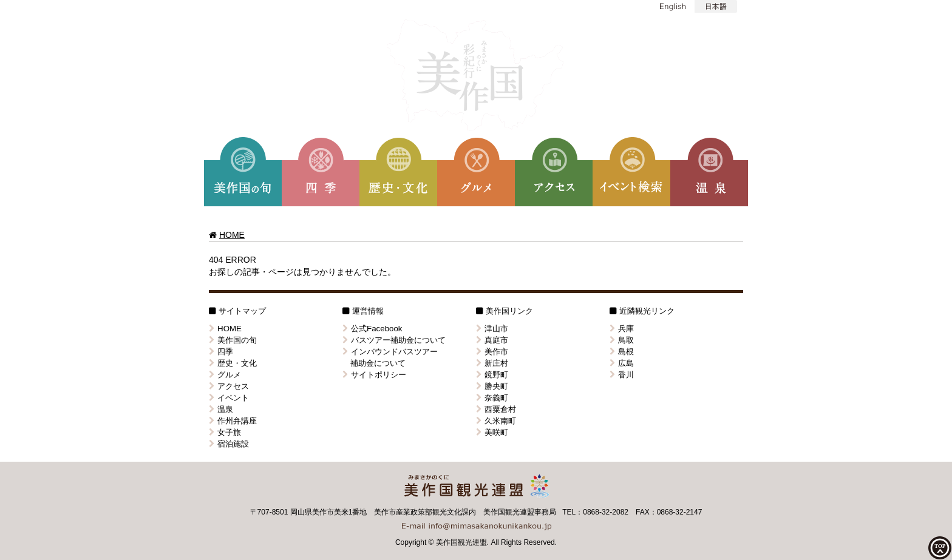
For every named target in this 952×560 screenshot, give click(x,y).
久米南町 (496, 421)
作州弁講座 (233, 421)
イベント (229, 398)
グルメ (225, 375)
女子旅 (225, 432)
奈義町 (492, 398)
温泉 (221, 409)
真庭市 (492, 340)
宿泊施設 (229, 444)
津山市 (492, 329)
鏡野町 (492, 375)
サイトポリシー (374, 375)
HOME (232, 235)
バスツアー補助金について (394, 340)
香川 (622, 375)
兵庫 (622, 329)
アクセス (229, 386)
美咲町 (492, 432)
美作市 (492, 352)
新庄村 (492, 363)
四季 (221, 352)
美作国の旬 (233, 340)
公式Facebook (372, 329)
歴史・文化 (233, 363)
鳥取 (622, 340)
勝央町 (492, 386)
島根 (622, 352)
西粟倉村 (496, 409)
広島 (622, 363)
